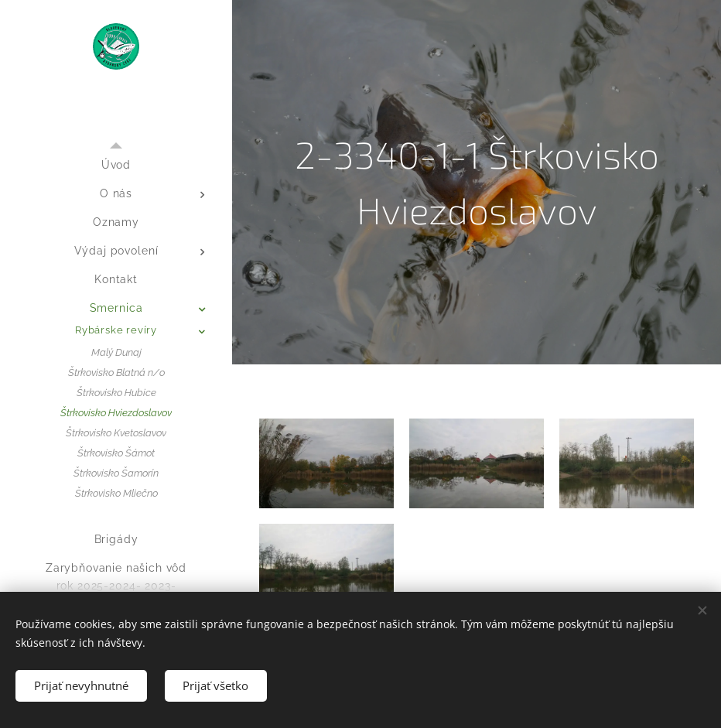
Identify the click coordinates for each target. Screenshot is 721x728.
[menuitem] (116, 165)
